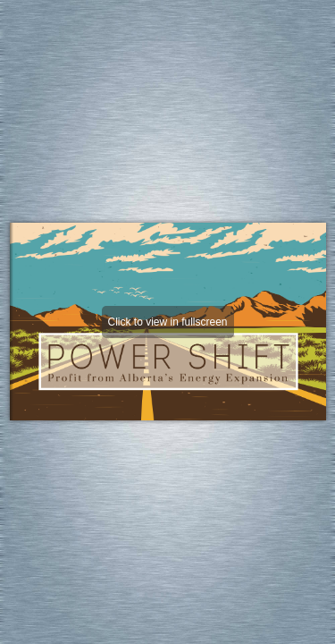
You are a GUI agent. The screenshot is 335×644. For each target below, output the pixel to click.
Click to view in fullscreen (167, 322)
